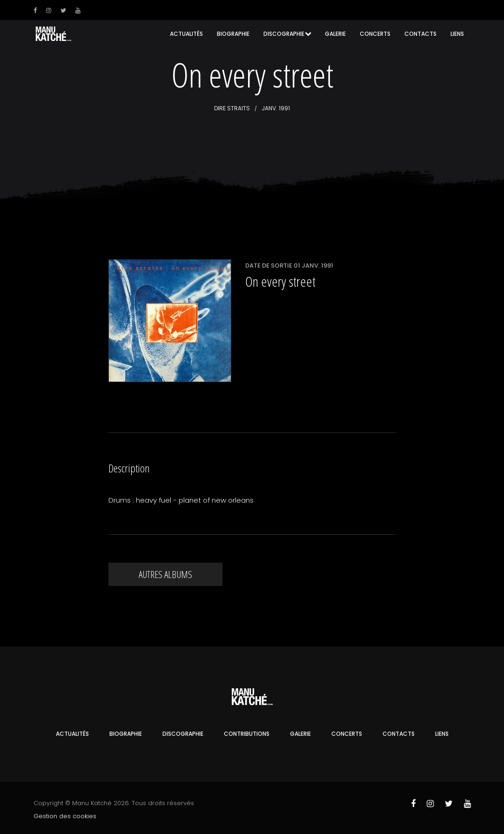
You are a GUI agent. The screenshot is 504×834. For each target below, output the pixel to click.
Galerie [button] (335, 34)
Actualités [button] (186, 34)
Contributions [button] (247, 734)
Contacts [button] (420, 34)
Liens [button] (457, 34)
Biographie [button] (233, 34)
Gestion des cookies (65, 816)
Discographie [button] (284, 34)
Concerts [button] (375, 34)
